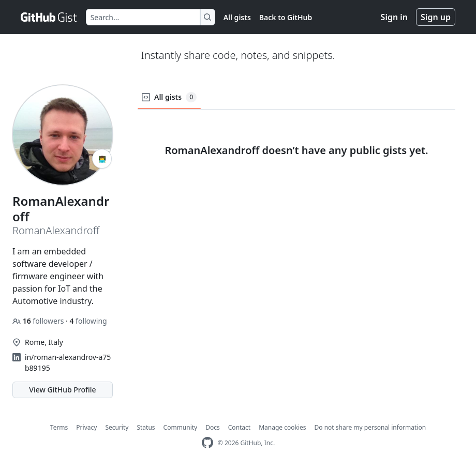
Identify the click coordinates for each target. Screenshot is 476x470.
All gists (237, 17)
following (88, 321)
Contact (239, 427)
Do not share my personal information (370, 427)
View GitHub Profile (62, 390)
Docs (213, 427)
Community (181, 427)
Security (117, 427)
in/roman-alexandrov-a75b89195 (68, 362)
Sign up (436, 17)
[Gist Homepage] (49, 17)
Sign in (394, 17)
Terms (59, 427)
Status (146, 427)
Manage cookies (282, 427)
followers (39, 321)
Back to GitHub (286, 17)
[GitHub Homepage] (207, 443)
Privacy (86, 427)
